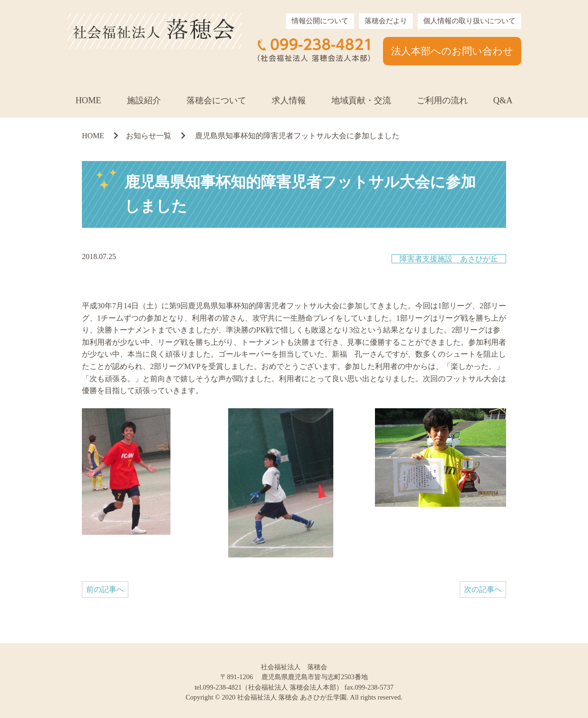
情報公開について (320, 21)
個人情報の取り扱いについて (469, 21)
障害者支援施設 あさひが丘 (449, 259)
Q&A (503, 100)
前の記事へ (105, 589)
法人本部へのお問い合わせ (452, 51)
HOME (88, 100)
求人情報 (289, 100)
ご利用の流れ (442, 100)
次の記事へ (483, 589)
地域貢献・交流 (361, 100)
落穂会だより (386, 21)
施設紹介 (144, 100)
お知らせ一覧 (149, 136)
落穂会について (216, 100)
